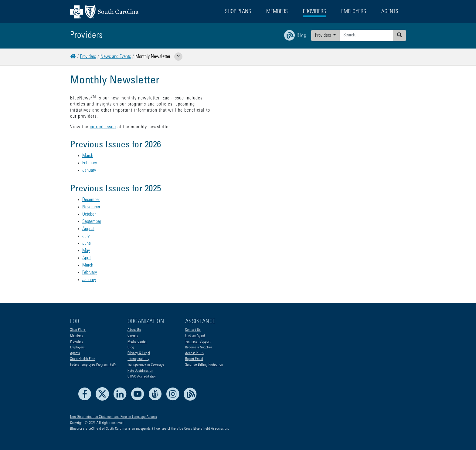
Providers (324, 35)
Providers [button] (314, 12)
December (91, 188)
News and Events (116, 57)
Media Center (137, 342)
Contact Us (193, 330)
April (87, 246)
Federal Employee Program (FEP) (93, 365)
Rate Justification (140, 371)
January (89, 158)
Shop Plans (78, 330)
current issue (103, 115)
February (90, 151)
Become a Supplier (199, 348)
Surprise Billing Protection (204, 365)
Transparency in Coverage (146, 365)
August (88, 217)
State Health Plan (83, 359)
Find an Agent (195, 336)
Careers (133, 336)
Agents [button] (390, 12)
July (86, 224)
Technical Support (198, 342)
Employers (78, 348)
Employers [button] (354, 12)
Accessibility (195, 353)
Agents (75, 353)
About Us (134, 330)
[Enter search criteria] (366, 35)
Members (77, 336)
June (87, 231)
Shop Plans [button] (238, 12)
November (91, 195)
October (89, 202)
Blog (131, 348)
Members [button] (277, 12)
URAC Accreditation (142, 377)
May (86, 239)
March (88, 144)
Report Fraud (194, 359)
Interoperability (138, 359)
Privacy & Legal (139, 353)
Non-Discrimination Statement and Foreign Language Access (114, 417)
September (92, 210)
